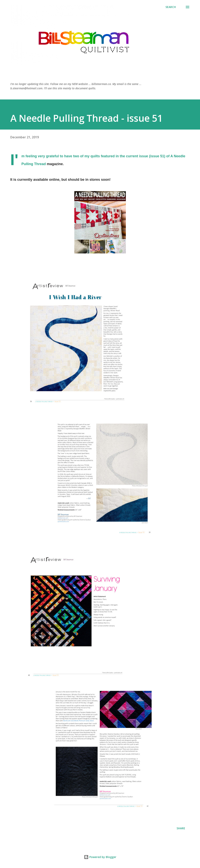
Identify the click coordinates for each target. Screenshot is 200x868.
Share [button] (181, 828)
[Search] (171, 7)
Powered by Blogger (100, 857)
